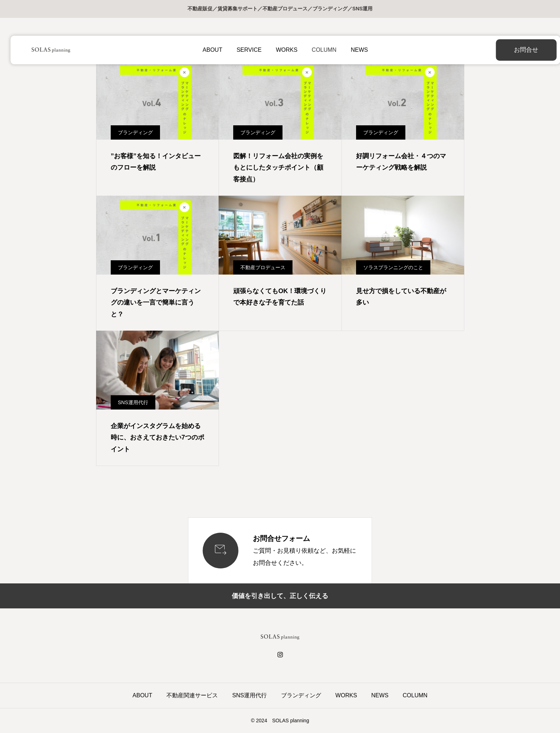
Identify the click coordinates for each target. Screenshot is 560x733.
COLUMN (319, 50)
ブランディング (135, 132)
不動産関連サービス (192, 695)
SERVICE (244, 50)
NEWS (354, 50)
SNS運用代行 (133, 402)
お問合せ (508, 50)
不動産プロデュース (263, 267)
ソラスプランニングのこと (393, 267)
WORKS (281, 50)
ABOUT (207, 50)
